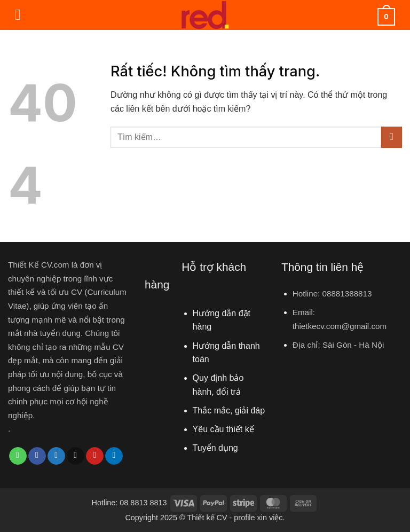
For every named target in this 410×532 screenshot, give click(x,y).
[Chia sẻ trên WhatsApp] (18, 456)
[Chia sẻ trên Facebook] (37, 456)
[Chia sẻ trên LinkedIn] (114, 456)
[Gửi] (392, 137)
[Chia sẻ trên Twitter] (56, 456)
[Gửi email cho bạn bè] (76, 456)
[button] (23, 15)
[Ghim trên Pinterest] (95, 456)
